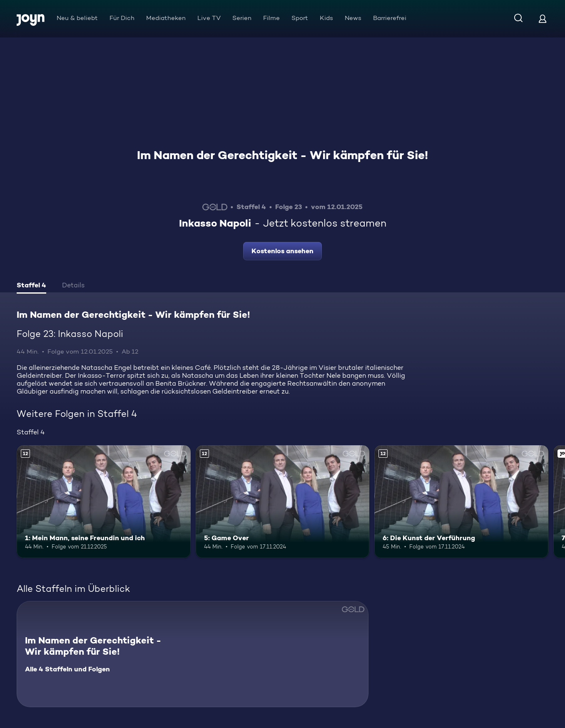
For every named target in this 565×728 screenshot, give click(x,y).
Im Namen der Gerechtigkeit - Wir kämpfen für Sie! (282, 155)
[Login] (543, 19)
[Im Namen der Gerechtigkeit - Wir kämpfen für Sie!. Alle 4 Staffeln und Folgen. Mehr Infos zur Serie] (193, 654)
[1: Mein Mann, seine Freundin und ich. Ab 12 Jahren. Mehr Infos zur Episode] (104, 502)
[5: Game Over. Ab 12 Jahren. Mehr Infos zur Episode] (283, 502)
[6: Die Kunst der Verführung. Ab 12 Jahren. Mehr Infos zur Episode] (461, 502)
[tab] (31, 286)
